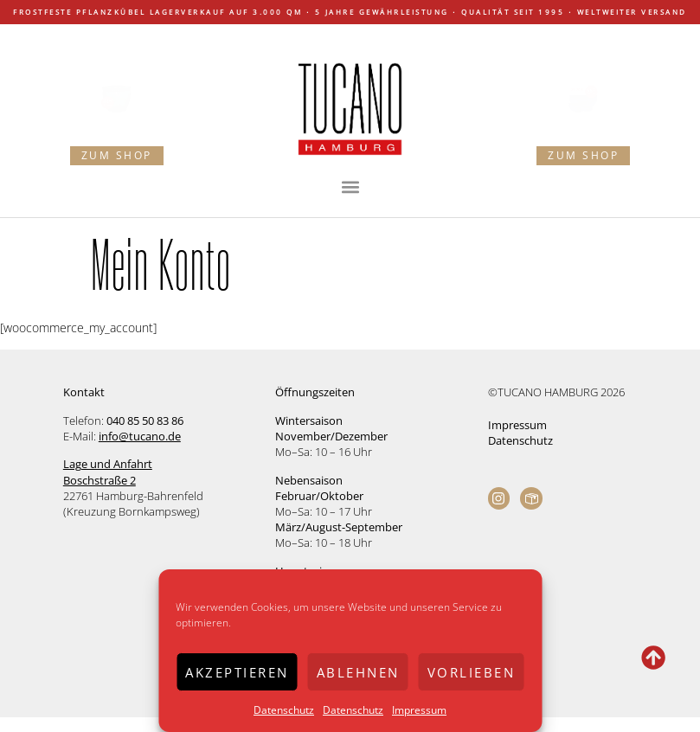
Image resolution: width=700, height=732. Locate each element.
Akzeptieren (237, 672)
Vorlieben (472, 672)
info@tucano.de (140, 436)
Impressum (419, 710)
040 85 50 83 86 (145, 421)
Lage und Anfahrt (108, 464)
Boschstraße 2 (100, 480)
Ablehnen (358, 672)
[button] (350, 187)
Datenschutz (284, 710)
